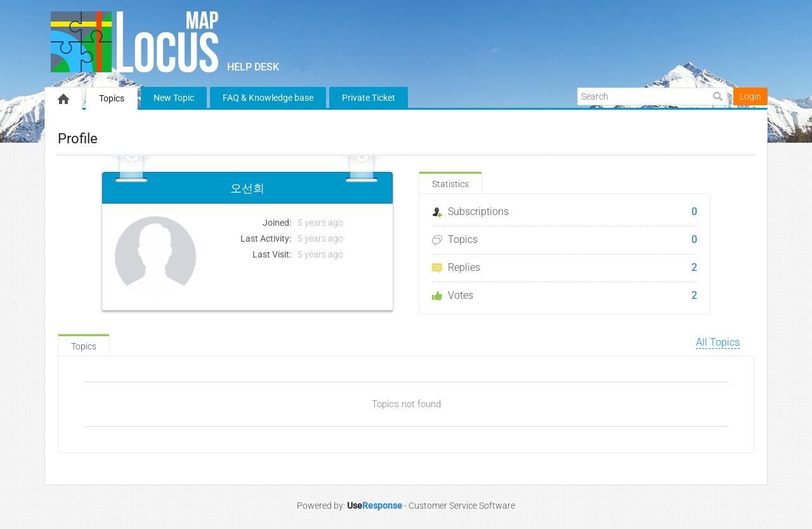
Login (750, 96)
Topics (112, 98)
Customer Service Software (462, 506)
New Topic (174, 98)
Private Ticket (369, 98)
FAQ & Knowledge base (268, 98)
